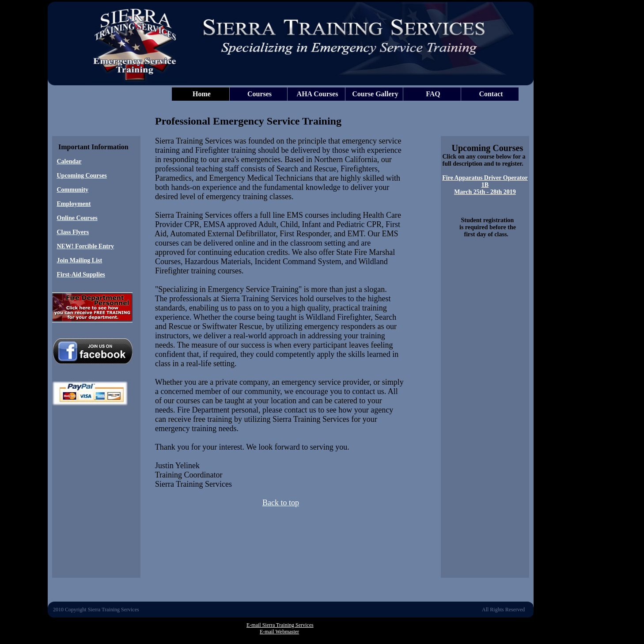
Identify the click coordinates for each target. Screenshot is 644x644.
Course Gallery (375, 94)
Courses (259, 94)
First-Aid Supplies (81, 275)
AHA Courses (318, 94)
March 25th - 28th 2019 (485, 192)
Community (73, 190)
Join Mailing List (80, 260)
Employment (74, 204)
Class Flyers (73, 232)
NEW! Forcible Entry (86, 246)
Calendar (69, 161)
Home (202, 94)
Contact (491, 94)
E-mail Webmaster (279, 632)
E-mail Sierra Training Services (280, 625)
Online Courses (77, 218)
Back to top (281, 503)
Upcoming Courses (82, 176)
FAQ (433, 94)
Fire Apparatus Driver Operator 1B (485, 181)
